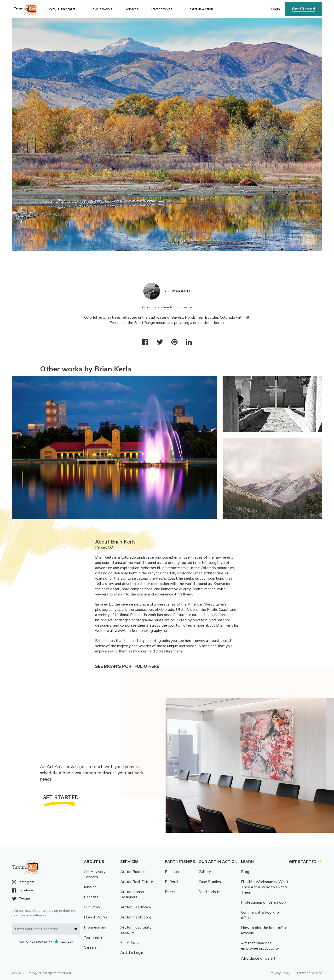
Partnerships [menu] (162, 9)
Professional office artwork (264, 902)
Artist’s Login (132, 953)
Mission (90, 887)
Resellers (173, 872)
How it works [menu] (101, 9)
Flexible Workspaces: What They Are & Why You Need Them (265, 887)
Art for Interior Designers (132, 895)
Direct (170, 892)
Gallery (205, 872)
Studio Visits (209, 892)
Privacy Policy (280, 973)
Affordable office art (258, 958)
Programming (95, 927)
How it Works (96, 917)
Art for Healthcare (136, 907)
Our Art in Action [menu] (199, 9)
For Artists (130, 943)
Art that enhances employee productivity (260, 946)
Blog (245, 872)
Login (275, 9)
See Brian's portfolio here (127, 666)
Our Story (92, 907)
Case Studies (210, 882)
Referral (172, 882)
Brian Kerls (181, 291)
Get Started (303, 9)
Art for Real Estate (137, 882)
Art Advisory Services (95, 874)
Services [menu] (132, 9)
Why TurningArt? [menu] (63, 9)
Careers (90, 947)
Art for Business (134, 872)
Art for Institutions (136, 917)
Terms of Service (309, 973)
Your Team (93, 937)
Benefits (91, 897)
